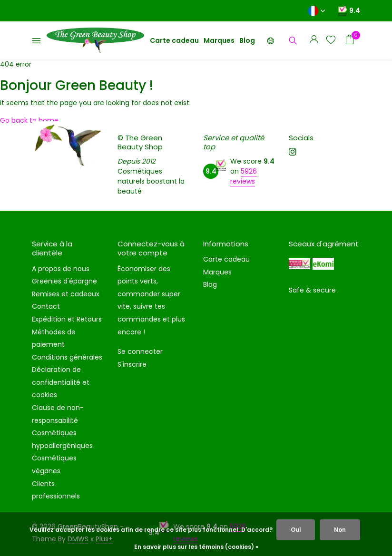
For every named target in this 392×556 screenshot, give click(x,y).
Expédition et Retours (67, 319)
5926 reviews (244, 176)
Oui (296, 530)
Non (340, 530)
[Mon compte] (314, 41)
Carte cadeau (174, 40)
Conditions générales (67, 357)
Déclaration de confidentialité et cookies (61, 382)
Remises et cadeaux (66, 294)
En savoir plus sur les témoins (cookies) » (196, 547)
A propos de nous (61, 269)
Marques (219, 40)
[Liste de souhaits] (331, 41)
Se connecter (140, 351)
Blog (247, 40)
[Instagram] (293, 153)
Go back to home (29, 120)
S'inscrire (132, 364)
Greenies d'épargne (64, 281)
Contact (46, 306)
